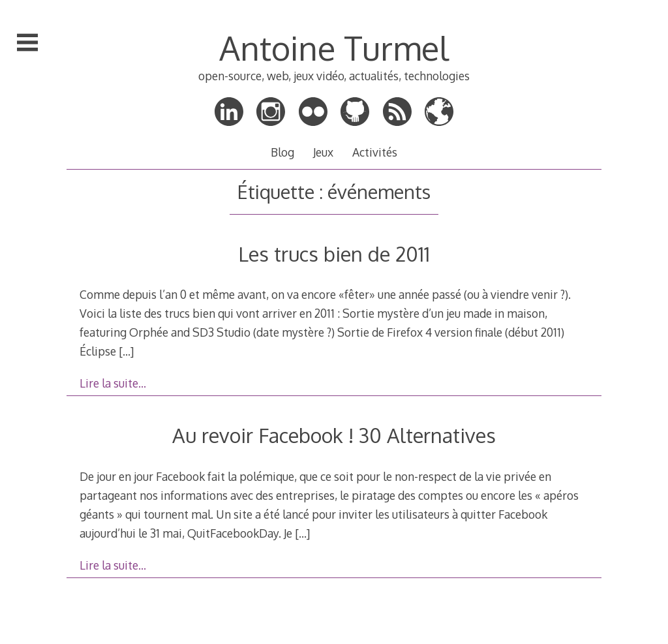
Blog (282, 152)
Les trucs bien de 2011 (334, 253)
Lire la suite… (113, 383)
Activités (375, 152)
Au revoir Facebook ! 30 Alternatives (334, 435)
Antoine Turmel (334, 48)
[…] (126, 351)
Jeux (323, 152)
